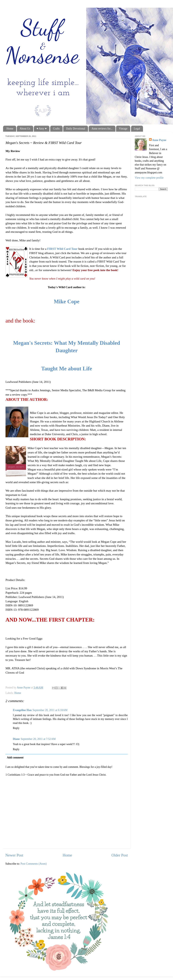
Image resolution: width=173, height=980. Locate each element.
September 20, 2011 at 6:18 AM (50, 710)
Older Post (120, 855)
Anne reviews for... (102, 129)
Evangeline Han (22, 710)
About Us (25, 129)
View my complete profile (149, 178)
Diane (16, 739)
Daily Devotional (75, 129)
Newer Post (14, 855)
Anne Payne (159, 140)
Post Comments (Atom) (34, 864)
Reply (16, 728)
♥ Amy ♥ (42, 129)
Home (10, 129)
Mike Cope (67, 302)
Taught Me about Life (67, 369)
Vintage (123, 129)
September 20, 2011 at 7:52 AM (38, 739)
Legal (137, 129)
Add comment (15, 758)
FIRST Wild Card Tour (62, 249)
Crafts (56, 129)
